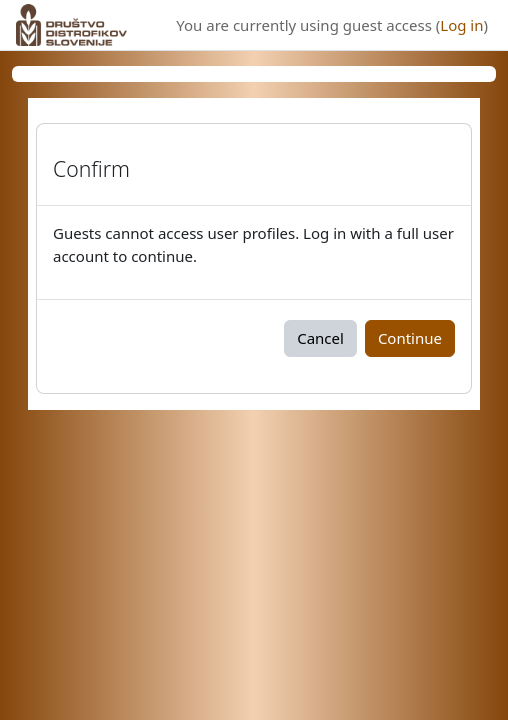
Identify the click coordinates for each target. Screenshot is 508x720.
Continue (410, 338)
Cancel (320, 338)
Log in (461, 25)
